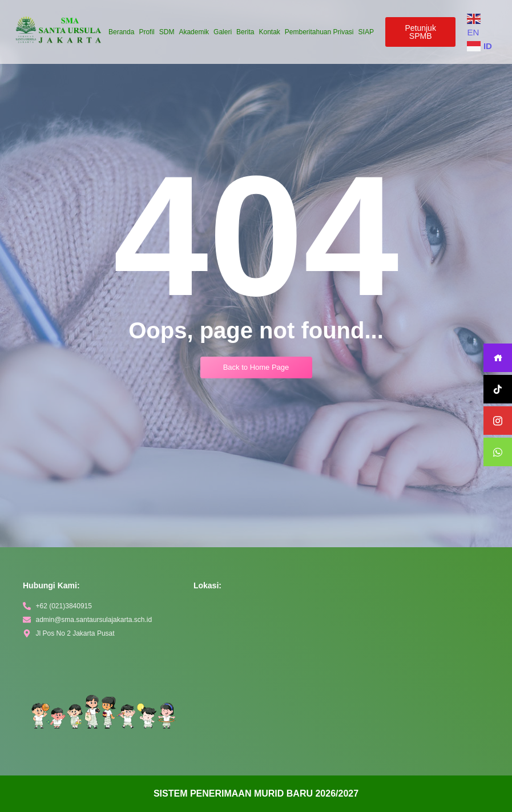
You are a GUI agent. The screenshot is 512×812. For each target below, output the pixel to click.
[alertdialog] (256, 794)
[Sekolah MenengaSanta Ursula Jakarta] (343, 686)
